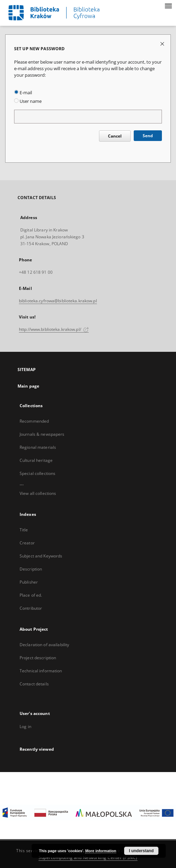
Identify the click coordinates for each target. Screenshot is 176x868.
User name (28, 101)
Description (31, 569)
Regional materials (38, 447)
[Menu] (168, 6)
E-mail (23, 93)
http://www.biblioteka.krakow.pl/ (54, 329)
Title (24, 530)
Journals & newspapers (42, 434)
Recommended (34, 421)
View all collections (38, 493)
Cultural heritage (36, 460)
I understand (141, 851)
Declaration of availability (44, 645)
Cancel (115, 136)
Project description (38, 658)
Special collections (37, 473)
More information (101, 851)
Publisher (29, 582)
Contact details (34, 684)
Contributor (31, 608)
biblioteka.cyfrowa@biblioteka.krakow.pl (58, 301)
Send (148, 136)
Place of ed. (31, 595)
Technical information (41, 671)
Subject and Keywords (41, 556)
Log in (25, 726)
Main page (28, 386)
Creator (27, 543)
